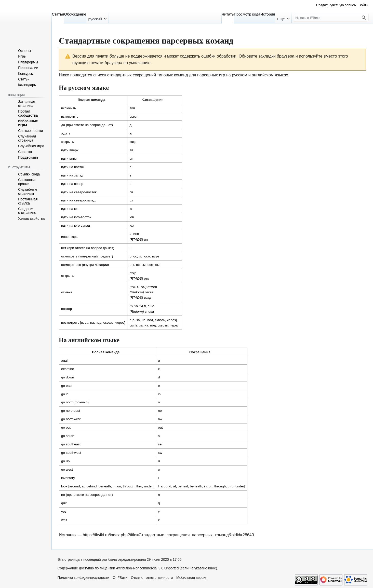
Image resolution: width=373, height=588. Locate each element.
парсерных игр (211, 75)
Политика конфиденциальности (83, 578)
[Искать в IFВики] (331, 18)
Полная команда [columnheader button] (91, 100)
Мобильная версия (192, 578)
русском (239, 75)
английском (263, 75)
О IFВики (120, 578)
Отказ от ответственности (152, 578)
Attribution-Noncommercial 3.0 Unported (148, 568)
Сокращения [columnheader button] (153, 100)
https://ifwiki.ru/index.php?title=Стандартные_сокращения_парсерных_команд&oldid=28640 (168, 535)
